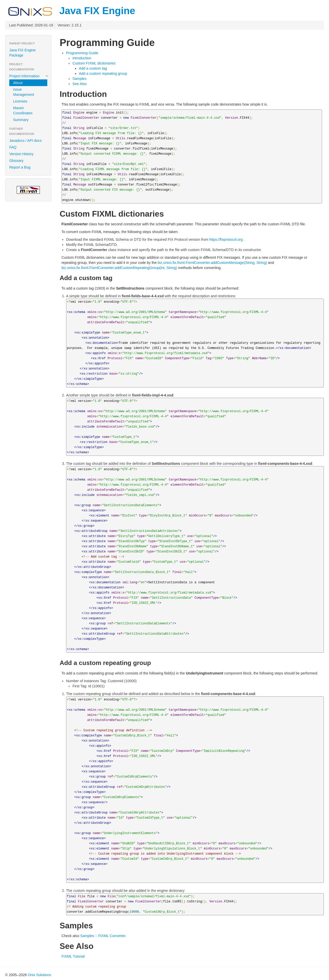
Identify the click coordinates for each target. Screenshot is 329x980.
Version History (21, 154)
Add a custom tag (93, 68)
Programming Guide (82, 53)
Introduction (82, 58)
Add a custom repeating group (103, 73)
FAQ (13, 147)
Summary (21, 120)
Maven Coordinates (23, 110)
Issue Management (24, 92)
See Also (80, 84)
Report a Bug (20, 167)
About (18, 83)
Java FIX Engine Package (22, 53)
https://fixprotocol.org (226, 239)
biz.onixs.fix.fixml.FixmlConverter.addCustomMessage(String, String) (212, 263)
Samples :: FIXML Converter (103, 936)
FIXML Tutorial (73, 956)
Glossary (16, 161)
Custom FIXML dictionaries (94, 63)
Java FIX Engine (70, 11)
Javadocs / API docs (25, 141)
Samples (79, 79)
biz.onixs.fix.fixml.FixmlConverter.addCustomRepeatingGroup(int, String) (119, 268)
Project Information (29, 76)
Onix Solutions (39, 975)
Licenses (20, 101)
